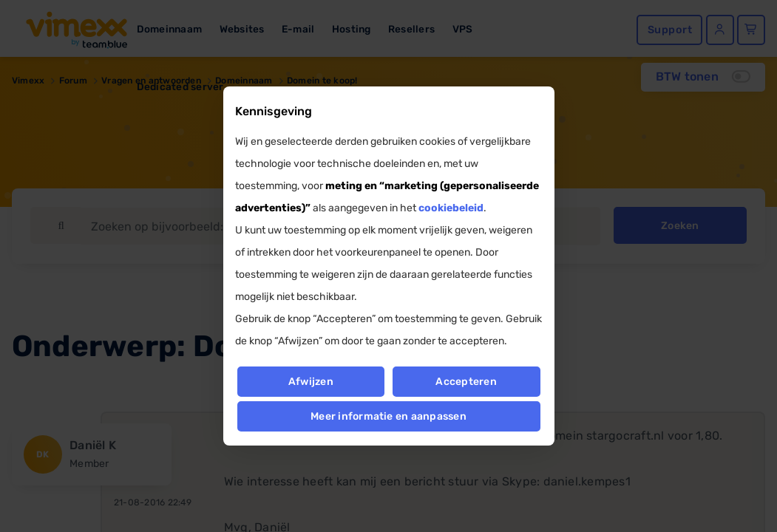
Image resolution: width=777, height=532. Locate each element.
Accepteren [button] (466, 382)
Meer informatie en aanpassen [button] (388, 416)
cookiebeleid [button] (451, 208)
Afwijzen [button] (311, 382)
